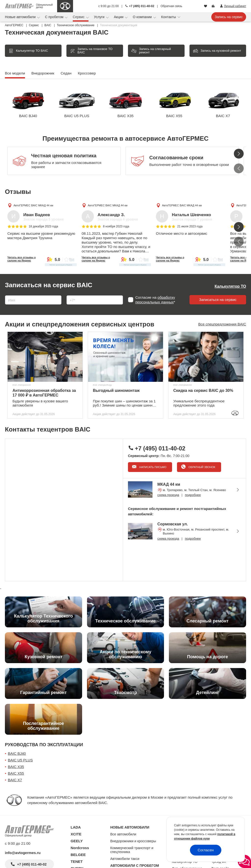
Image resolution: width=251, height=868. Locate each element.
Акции (119, 17)
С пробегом (55, 17)
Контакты (169, 17)
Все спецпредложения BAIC (222, 324)
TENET (77, 862)
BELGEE (78, 855)
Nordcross (80, 848)
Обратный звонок (201, 467)
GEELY (77, 841)
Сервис (79, 17)
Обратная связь (171, 6)
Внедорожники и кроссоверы (133, 841)
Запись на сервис (229, 17)
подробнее (193, 495)
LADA (76, 827)
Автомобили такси (125, 859)
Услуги (100, 17)
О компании (143, 17)
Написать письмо (152, 467)
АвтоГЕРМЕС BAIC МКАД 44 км (33, 205)
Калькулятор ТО (230, 286)
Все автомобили (123, 834)
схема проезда (168, 495)
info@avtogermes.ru (23, 853)
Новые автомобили (21, 17)
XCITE (76, 834)
